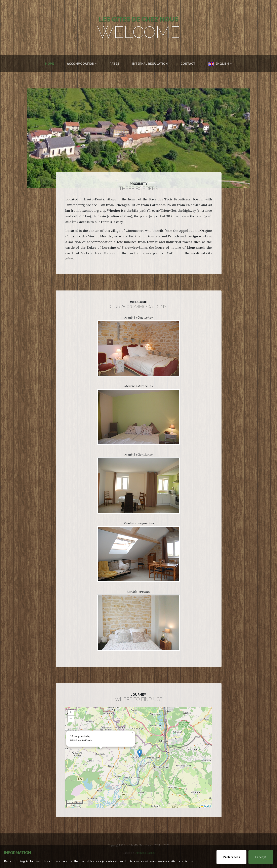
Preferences (231, 857)
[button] (140, 753)
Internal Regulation (150, 64)
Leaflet (206, 806)
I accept (261, 857)
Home (50, 64)
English (219, 64)
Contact (188, 64)
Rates (114, 64)
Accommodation (81, 64)
